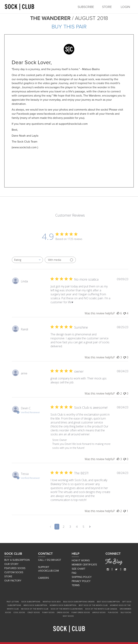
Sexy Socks (68, 616)
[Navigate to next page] (90, 527)
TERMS (76, 585)
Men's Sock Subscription (35, 605)
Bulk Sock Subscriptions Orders (79, 602)
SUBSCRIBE (86, 7)
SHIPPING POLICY (82, 577)
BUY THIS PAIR (69, 27)
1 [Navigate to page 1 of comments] (57, 527)
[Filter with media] (60, 260)
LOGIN (125, 7)
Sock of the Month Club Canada (101, 609)
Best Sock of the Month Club (93, 605)
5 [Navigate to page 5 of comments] (83, 527)
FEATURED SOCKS (15, 568)
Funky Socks (48, 613)
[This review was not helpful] (125, 313)
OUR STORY (11, 564)
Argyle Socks (99, 613)
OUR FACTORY (13, 581)
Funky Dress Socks (81, 613)
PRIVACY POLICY (81, 581)
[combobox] (27, 260)
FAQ (74, 573)
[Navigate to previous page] (50, 527)
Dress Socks (63, 613)
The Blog (114, 562)
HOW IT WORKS (81, 561)
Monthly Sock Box (52, 602)
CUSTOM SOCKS (14, 572)
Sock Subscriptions (31, 602)
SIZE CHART (79, 569)
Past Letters (13, 602)
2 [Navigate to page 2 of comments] (64, 527)
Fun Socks (113, 613)
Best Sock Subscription (108, 602)
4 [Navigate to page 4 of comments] (77, 527)
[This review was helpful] (118, 313)
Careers (43, 578)
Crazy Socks (34, 613)
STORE (107, 7)
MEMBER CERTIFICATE (84, 565)
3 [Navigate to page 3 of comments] (70, 527)
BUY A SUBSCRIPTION (17, 560)
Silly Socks (126, 613)
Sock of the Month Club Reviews (67, 609)
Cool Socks (19, 613)
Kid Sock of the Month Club (35, 609)
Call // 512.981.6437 (50, 560)
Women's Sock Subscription (63, 605)
